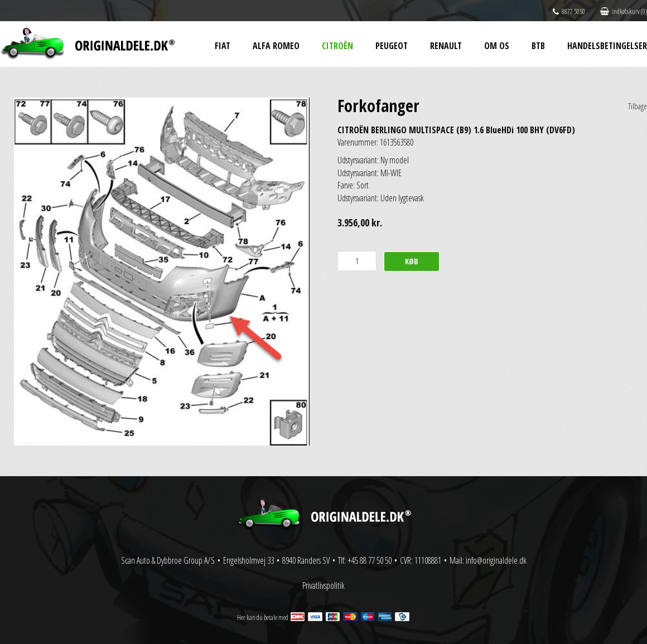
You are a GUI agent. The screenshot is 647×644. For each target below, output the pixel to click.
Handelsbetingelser (607, 46)
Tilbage (638, 106)
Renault (446, 46)
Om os (497, 46)
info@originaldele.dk (496, 560)
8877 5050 (569, 11)
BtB (538, 46)
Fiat (223, 46)
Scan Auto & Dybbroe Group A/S (168, 560)
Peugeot (392, 46)
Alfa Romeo (276, 46)
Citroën (337, 46)
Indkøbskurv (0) (624, 11)
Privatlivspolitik (323, 585)
